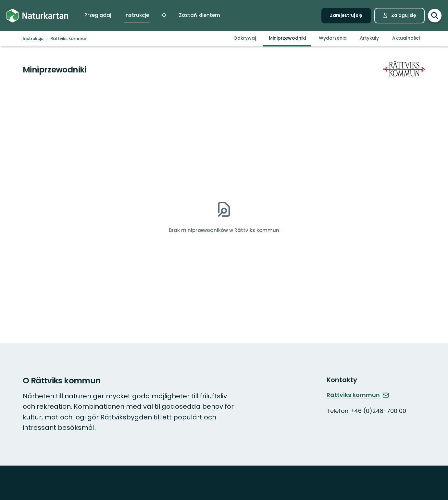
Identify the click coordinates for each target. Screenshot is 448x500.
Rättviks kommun (358, 395)
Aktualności (406, 38)
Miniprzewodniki (287, 38)
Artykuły (369, 38)
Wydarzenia (333, 38)
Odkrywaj (245, 38)
